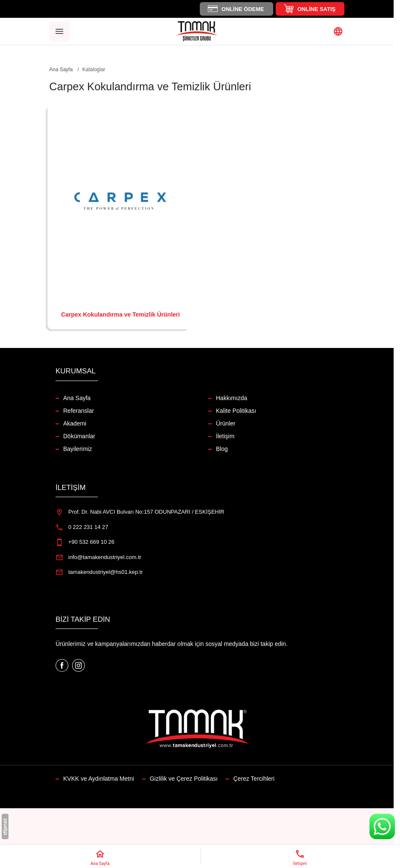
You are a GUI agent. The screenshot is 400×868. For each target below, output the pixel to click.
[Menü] (59, 31)
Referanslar (78, 411)
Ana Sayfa (77, 398)
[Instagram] (78, 665)
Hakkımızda (232, 398)
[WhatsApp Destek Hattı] (382, 826)
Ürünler (226, 423)
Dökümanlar (79, 436)
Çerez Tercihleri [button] (254, 779)
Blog (222, 449)
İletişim (225, 436)
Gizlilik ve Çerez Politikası (184, 779)
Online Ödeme (243, 9)
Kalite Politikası (236, 411)
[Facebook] (63, 665)
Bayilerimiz (78, 449)
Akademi (75, 423)
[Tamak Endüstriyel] (197, 31)
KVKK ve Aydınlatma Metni (99, 779)
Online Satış (316, 9)
